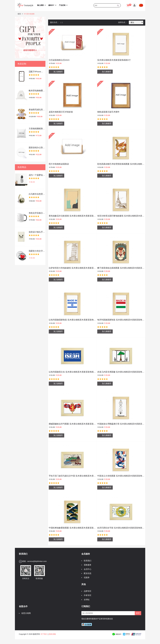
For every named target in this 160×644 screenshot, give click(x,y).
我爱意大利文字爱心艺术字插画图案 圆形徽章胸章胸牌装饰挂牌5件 (37, 251)
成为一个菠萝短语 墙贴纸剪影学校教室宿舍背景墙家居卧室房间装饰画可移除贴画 (37, 175)
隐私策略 (52, 634)
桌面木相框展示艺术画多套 (61, 112)
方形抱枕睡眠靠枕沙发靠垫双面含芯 (37, 129)
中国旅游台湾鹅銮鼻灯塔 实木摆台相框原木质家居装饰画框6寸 (121, 424)
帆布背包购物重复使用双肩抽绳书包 (37, 91)
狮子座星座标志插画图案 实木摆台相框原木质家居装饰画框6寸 (121, 268)
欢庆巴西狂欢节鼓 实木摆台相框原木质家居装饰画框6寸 (121, 528)
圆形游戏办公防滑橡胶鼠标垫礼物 (37, 148)
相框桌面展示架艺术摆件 (108, 112)
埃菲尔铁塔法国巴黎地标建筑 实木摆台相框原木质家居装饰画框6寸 (121, 216)
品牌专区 (87, 591)
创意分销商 (25, 613)
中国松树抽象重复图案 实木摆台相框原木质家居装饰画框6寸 (72, 528)
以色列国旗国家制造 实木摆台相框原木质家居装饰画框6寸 (72, 320)
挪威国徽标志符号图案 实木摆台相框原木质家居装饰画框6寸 (72, 424)
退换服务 (87, 565)
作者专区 (87, 595)
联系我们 (87, 561)
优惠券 (86, 578)
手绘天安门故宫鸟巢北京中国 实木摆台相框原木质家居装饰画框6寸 (72, 476)
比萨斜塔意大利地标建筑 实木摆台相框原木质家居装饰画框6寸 (72, 268)
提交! (138, 613)
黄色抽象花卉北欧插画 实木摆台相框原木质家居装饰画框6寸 (72, 216)
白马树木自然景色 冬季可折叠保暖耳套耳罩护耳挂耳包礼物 (37, 194)
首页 (19, 14)
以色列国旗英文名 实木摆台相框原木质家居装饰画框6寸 (72, 372)
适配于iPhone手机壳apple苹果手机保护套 (37, 72)
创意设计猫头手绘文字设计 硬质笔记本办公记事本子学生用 (37, 232)
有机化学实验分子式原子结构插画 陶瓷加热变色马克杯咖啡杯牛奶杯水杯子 (37, 213)
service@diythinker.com (37, 561)
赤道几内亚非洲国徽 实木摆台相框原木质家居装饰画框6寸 (121, 372)
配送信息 (87, 573)
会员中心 (87, 569)
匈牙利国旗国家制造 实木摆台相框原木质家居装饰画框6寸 (121, 320)
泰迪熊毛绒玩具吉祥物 (37, 110)
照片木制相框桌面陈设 (59, 164)
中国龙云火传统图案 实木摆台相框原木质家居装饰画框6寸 (121, 476)
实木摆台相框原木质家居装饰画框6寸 (114, 60)
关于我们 (44, 634)
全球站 (86, 600)
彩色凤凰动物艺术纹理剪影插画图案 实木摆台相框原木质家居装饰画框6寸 (121, 164)
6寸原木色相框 (29, 14)
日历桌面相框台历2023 (59, 60)
